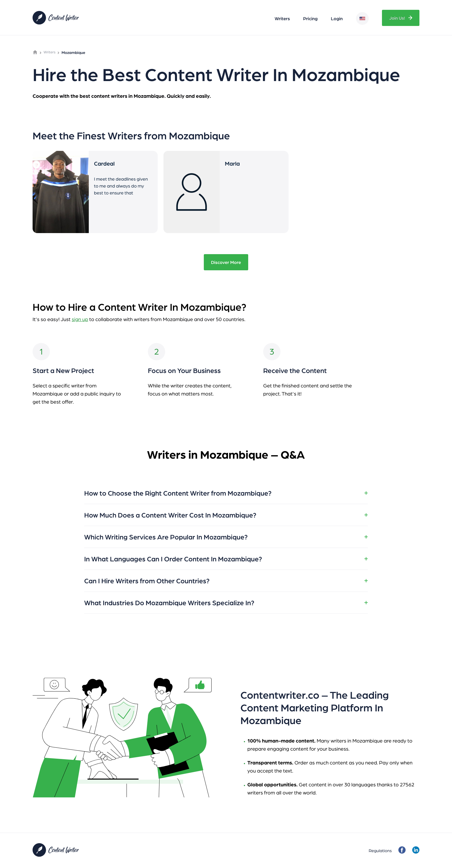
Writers (281, 19)
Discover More (226, 262)
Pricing (310, 19)
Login (336, 19)
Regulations (380, 851)
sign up (80, 319)
